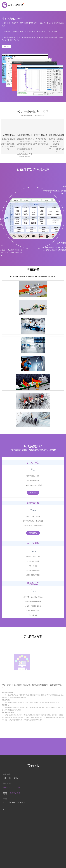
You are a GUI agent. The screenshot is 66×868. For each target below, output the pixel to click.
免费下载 (33, 493)
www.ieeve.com (11, 787)
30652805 (15, 793)
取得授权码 (33, 533)
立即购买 (6, 47)
